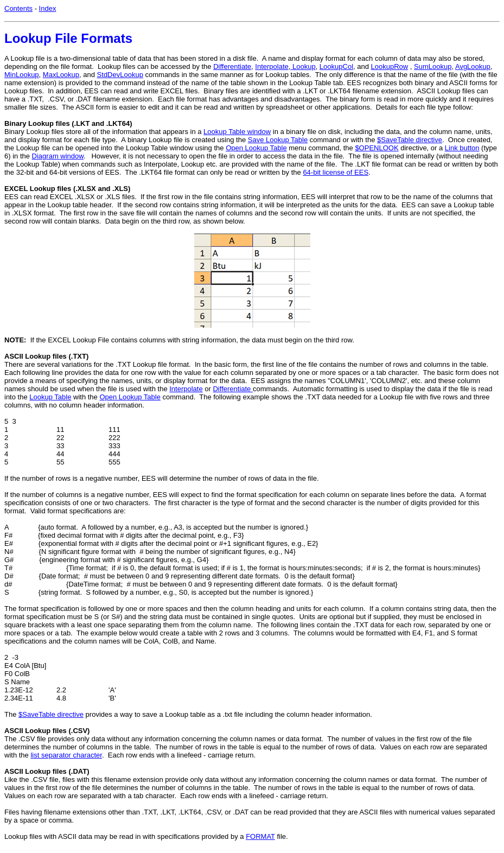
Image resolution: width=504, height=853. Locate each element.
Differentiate (232, 66)
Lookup (303, 66)
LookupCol (336, 66)
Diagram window (58, 156)
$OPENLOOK (377, 148)
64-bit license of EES (336, 172)
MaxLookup (61, 75)
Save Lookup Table (278, 140)
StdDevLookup (120, 75)
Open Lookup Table (256, 148)
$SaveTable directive (410, 140)
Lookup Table (50, 397)
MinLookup (22, 75)
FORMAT (260, 836)
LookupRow (390, 66)
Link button (462, 148)
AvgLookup (473, 66)
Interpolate (272, 66)
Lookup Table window (237, 132)
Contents (18, 8)
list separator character (66, 755)
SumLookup (433, 66)
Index (48, 8)
